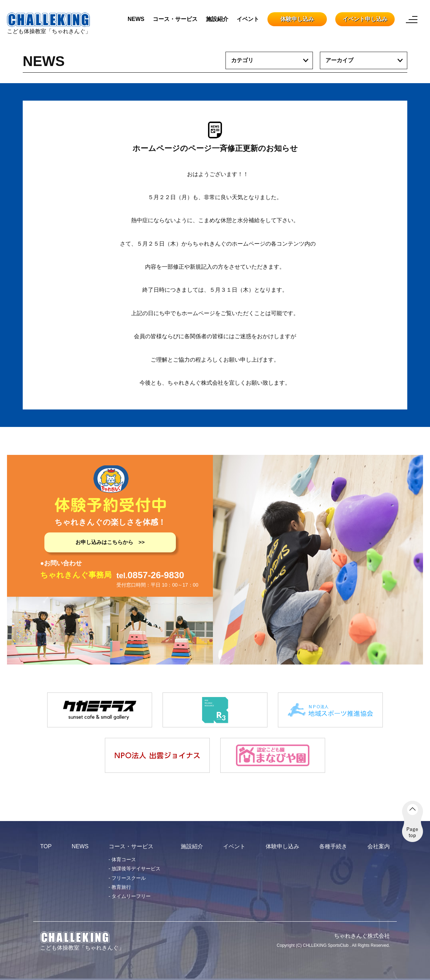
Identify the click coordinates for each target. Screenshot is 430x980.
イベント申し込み (365, 19)
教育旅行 (121, 887)
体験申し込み (297, 19)
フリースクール (129, 878)
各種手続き (333, 846)
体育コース (124, 859)
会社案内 (379, 846)
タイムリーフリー (131, 896)
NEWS (136, 19)
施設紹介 (217, 19)
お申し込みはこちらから (104, 542)
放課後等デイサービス (136, 869)
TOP (46, 846)
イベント (248, 19)
